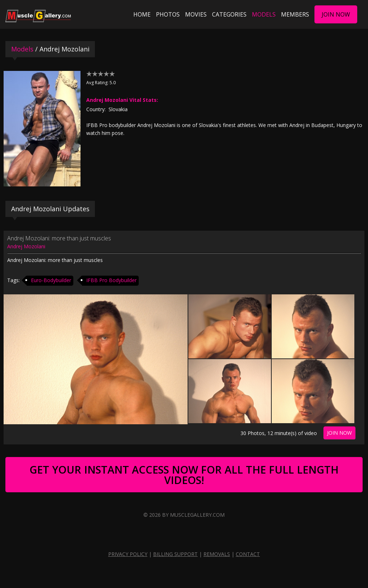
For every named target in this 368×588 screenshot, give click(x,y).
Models (264, 14)
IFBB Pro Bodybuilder (111, 280)
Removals (217, 554)
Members (295, 14)
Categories (229, 14)
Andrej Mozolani (26, 246)
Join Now (336, 14)
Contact (248, 554)
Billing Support (175, 554)
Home (142, 14)
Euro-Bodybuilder (51, 280)
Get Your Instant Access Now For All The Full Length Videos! (184, 475)
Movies (196, 14)
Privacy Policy (128, 554)
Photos (168, 14)
